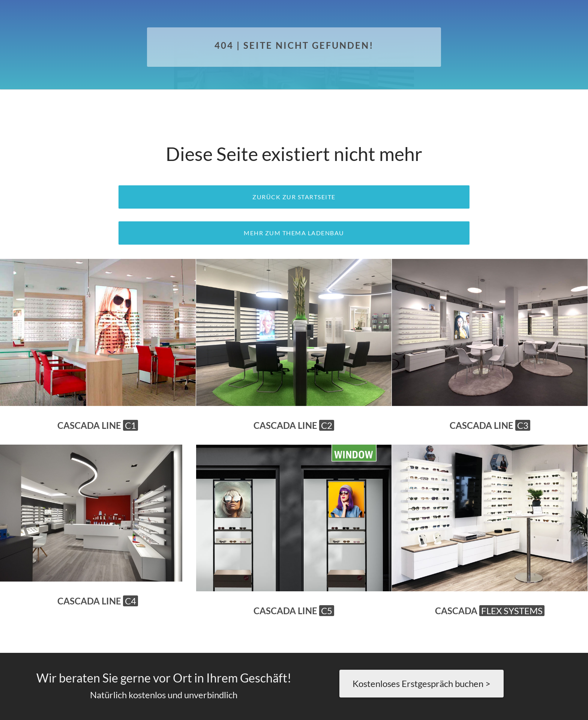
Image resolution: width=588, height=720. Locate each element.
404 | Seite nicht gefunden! (294, 45)
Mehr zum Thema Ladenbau (294, 233)
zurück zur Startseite (294, 197)
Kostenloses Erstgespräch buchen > (421, 683)
